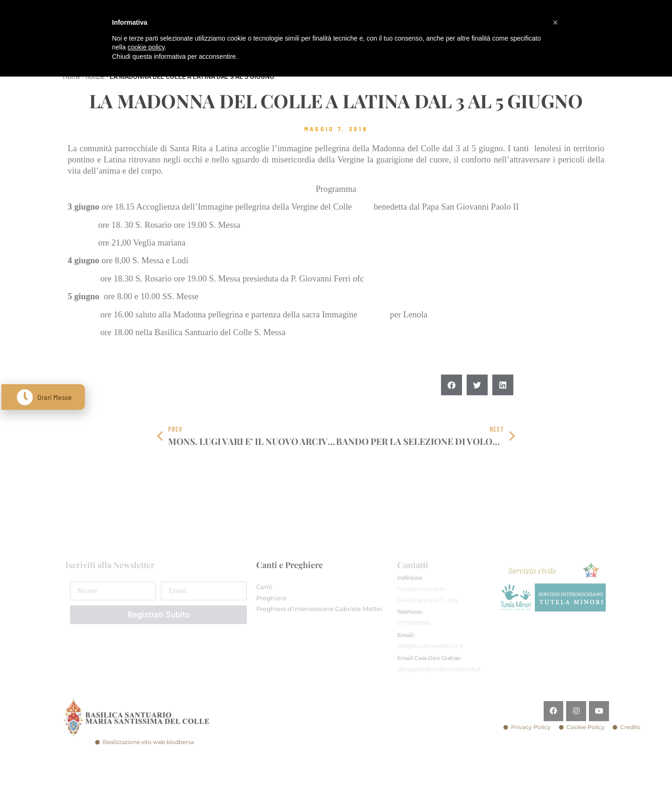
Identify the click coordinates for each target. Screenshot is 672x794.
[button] (451, 404)
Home (72, 77)
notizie (95, 77)
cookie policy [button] (146, 47)
